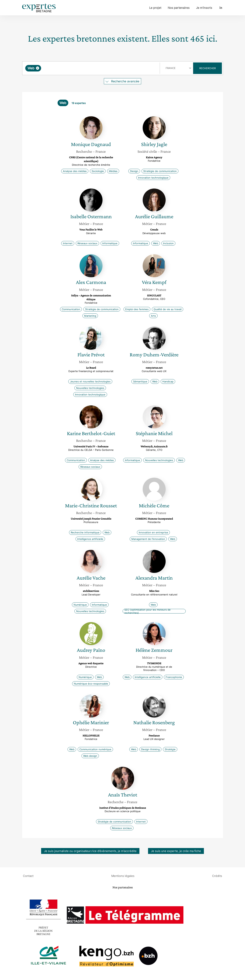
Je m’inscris (204, 8)
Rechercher (208, 68)
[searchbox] (81, 68)
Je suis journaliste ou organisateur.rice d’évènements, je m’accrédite (90, 851)
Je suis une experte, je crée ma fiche (176, 851)
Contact (28, 876)
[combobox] (92, 68)
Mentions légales (123, 876)
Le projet (155, 8)
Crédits (217, 876)
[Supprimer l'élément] (38, 68)
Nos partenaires (179, 8)
